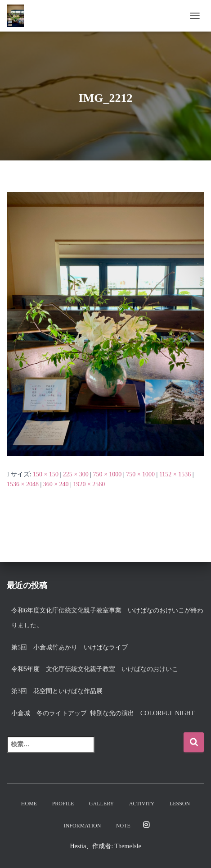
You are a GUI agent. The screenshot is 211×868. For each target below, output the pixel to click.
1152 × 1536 (175, 474)
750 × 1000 (107, 474)
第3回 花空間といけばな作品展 (57, 691)
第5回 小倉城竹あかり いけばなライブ (70, 647)
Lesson (180, 804)
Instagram (146, 825)
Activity (142, 804)
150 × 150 (46, 474)
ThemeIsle (128, 846)
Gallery (101, 804)
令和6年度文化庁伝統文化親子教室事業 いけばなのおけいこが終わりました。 (107, 618)
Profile (63, 804)
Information (83, 826)
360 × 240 (56, 484)
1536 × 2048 (23, 484)
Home (29, 804)
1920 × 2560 (89, 484)
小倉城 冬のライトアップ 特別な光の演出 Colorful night (106, 713)
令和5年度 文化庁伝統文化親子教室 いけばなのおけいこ (95, 669)
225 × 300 (76, 474)
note (123, 826)
